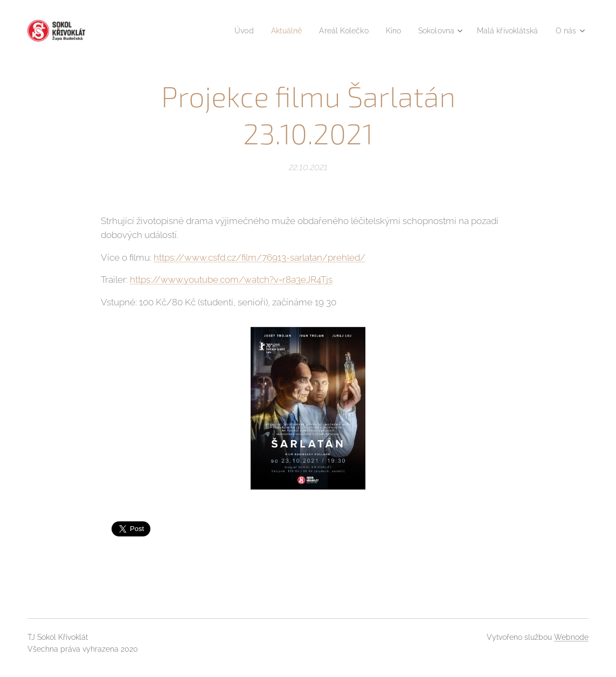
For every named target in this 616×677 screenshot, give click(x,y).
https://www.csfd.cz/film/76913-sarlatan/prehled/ (259, 257)
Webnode (571, 637)
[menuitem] (223, 31)
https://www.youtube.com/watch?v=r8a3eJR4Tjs (231, 280)
